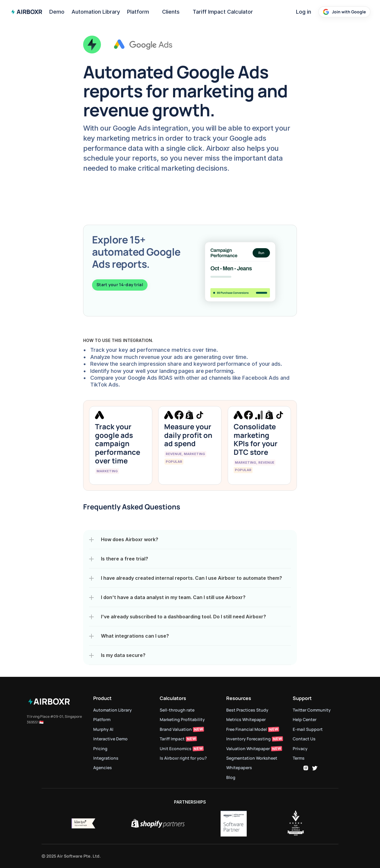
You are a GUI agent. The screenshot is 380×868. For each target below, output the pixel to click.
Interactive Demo (110, 739)
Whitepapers (239, 768)
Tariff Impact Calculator (223, 12)
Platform (138, 12)
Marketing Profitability (182, 719)
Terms (299, 758)
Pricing (100, 749)
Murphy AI (103, 729)
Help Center (305, 719)
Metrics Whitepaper (246, 719)
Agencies (103, 768)
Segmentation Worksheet (252, 758)
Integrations (106, 758)
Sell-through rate (178, 710)
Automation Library (96, 12)
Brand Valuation (176, 729)
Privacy (300, 749)
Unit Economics (176, 749)
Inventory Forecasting (248, 739)
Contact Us (304, 739)
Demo (57, 12)
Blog (231, 777)
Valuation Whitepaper (248, 749)
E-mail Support (308, 729)
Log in (304, 12)
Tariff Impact (172, 739)
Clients (171, 12)
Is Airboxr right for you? (183, 758)
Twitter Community (312, 710)
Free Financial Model (247, 729)
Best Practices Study (247, 710)
